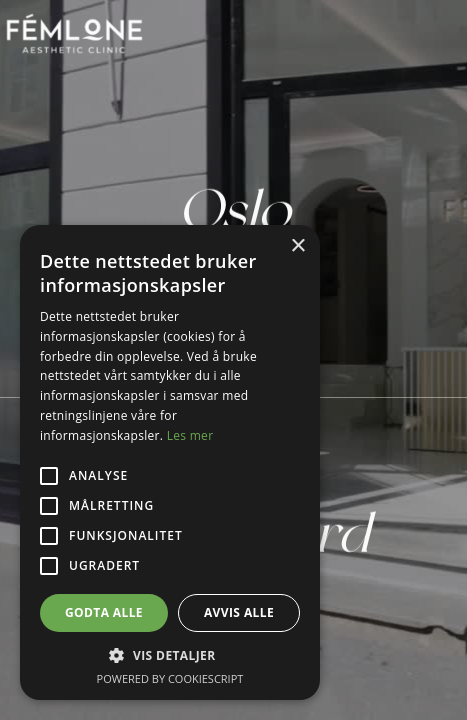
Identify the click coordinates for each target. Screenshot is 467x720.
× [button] (297, 246)
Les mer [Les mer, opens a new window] (190, 435)
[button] (170, 655)
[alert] (170, 462)
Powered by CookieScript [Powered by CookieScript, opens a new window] (170, 678)
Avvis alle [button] (239, 612)
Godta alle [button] (104, 612)
